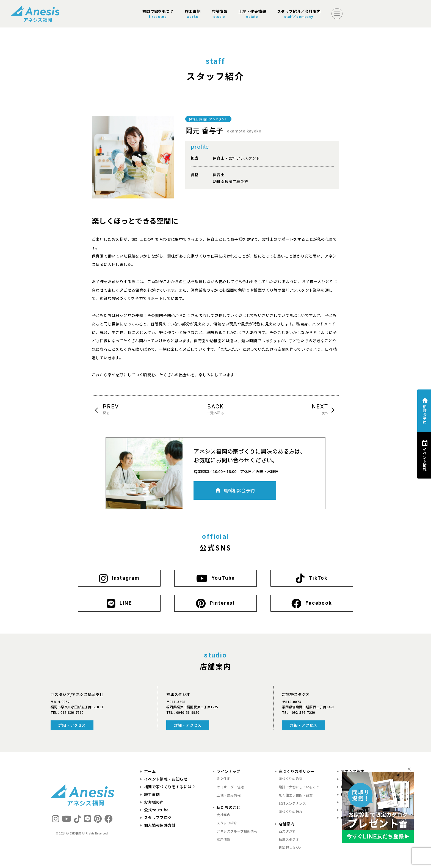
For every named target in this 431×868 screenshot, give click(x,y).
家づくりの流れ (291, 812)
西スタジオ (287, 831)
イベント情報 (425, 459)
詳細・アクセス (72, 725)
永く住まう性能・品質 (296, 795)
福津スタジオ (289, 839)
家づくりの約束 (291, 779)
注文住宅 (223, 779)
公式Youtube (156, 810)
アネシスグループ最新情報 (237, 831)
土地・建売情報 (229, 795)
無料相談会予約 (239, 490)
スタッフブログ (158, 817)
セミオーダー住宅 (230, 787)
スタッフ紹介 (227, 823)
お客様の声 (154, 802)
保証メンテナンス (292, 803)
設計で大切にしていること (299, 787)
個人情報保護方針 (160, 825)
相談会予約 (425, 414)
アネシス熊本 (353, 771)
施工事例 (152, 794)
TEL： (67, 712)
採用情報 (223, 839)
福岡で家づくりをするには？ (170, 787)
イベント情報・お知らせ (166, 779)
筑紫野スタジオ (291, 848)
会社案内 (223, 815)
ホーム (150, 771)
